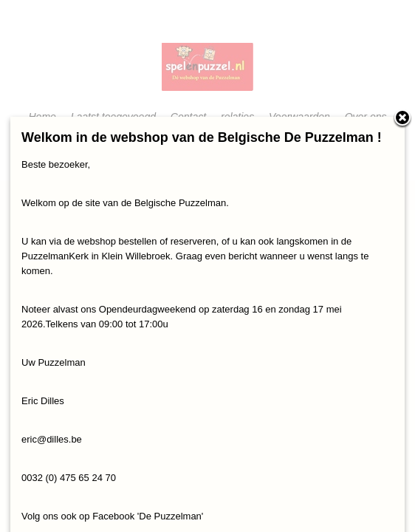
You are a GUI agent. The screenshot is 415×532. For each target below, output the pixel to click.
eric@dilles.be (52, 439)
